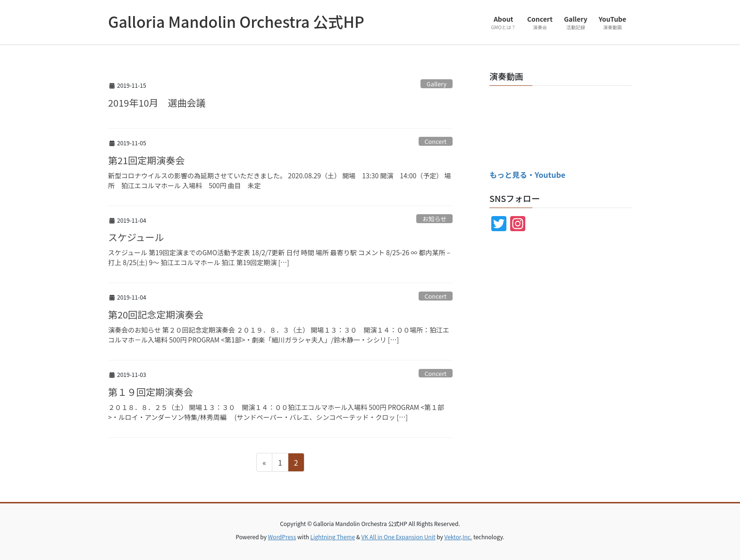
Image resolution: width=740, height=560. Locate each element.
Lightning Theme (332, 537)
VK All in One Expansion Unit (399, 537)
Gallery (437, 84)
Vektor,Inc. (458, 537)
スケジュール (136, 237)
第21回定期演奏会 (146, 160)
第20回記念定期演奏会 (156, 314)
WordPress (282, 537)
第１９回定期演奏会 (151, 392)
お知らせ (434, 219)
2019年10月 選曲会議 (157, 103)
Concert (435, 141)
